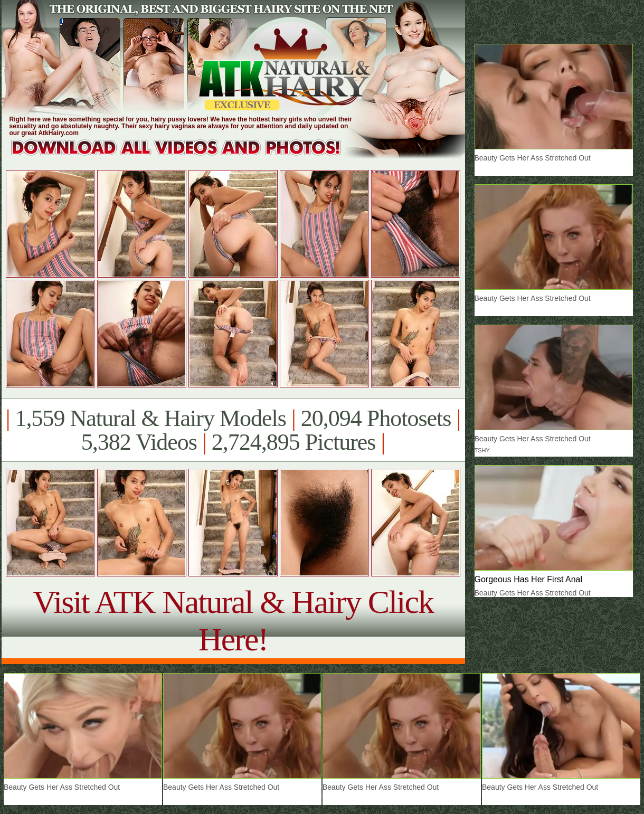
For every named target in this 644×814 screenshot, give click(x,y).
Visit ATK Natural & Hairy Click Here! (233, 621)
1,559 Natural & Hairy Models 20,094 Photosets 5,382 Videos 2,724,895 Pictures (233, 430)
